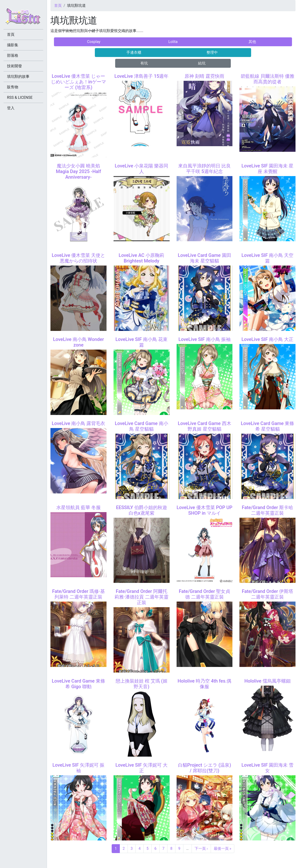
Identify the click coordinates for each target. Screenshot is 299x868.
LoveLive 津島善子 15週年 (142, 76)
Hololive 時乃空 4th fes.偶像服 (204, 684)
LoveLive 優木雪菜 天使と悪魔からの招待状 (78, 258)
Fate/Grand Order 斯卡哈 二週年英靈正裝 (267, 510)
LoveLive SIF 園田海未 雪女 (268, 768)
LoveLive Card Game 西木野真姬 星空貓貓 (204, 426)
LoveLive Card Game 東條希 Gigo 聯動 (78, 684)
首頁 (58, 5)
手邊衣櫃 (134, 52)
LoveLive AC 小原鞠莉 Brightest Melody (141, 258)
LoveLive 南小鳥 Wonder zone (78, 342)
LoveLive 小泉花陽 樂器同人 (141, 169)
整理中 (212, 52)
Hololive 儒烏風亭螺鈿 (267, 681)
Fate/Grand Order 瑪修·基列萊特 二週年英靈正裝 (78, 594)
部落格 (13, 55)
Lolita (173, 42)
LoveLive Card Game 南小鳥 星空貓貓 (141, 426)
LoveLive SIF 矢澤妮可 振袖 (79, 768)
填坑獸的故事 (18, 76)
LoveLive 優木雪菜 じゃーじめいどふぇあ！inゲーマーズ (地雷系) (78, 82)
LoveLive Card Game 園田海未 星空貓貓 (204, 258)
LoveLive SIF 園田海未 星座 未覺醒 (268, 169)
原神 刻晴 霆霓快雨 (204, 76)
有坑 (144, 63)
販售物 (13, 87)
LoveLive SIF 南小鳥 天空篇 (268, 258)
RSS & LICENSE (20, 97)
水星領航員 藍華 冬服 (78, 507)
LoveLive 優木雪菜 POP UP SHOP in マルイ (205, 510)
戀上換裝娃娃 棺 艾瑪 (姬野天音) (142, 684)
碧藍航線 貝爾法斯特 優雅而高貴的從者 (267, 79)
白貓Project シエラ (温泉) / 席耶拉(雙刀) (205, 768)
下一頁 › (201, 849)
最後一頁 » (222, 849)
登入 (11, 108)
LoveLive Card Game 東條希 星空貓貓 (267, 426)
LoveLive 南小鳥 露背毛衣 (78, 423)
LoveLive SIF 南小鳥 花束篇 (141, 342)
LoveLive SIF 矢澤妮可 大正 (141, 768)
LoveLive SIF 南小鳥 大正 (268, 339)
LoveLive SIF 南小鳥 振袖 (205, 339)
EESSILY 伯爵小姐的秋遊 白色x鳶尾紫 (142, 510)
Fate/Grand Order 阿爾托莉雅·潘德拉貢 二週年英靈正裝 (141, 597)
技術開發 (14, 66)
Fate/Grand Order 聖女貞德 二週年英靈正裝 (204, 594)
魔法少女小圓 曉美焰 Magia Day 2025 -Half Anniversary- (78, 171)
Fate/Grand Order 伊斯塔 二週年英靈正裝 (267, 594)
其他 (252, 42)
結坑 (202, 63)
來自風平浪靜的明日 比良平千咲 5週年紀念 (205, 169)
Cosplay (94, 42)
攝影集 (13, 45)
